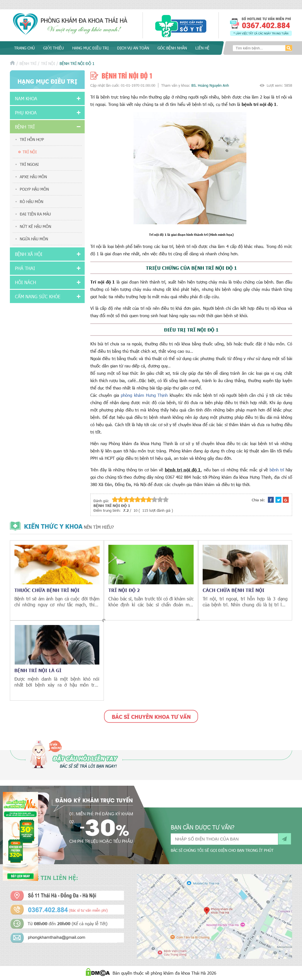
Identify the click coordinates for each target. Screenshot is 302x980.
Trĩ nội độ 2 (124, 590)
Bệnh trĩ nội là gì (38, 670)
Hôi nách (26, 282)
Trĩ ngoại (29, 164)
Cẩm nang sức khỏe (38, 296)
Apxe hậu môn (33, 177)
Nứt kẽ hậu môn (35, 226)
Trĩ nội (48, 63)
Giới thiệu (53, 48)
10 (166, 499)
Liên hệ (202, 48)
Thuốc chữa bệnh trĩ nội (47, 590)
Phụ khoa (26, 113)
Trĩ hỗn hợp (32, 139)
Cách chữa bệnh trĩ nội (234, 590)
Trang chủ (24, 48)
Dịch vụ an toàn (133, 48)
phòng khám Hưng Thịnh (144, 395)
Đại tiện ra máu (35, 214)
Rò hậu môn (31, 202)
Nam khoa (26, 98)
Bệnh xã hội (29, 254)
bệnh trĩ (277, 470)
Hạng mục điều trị (90, 48)
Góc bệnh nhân (172, 48)
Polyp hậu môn (34, 189)
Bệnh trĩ (28, 63)
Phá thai (25, 268)
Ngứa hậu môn (34, 239)
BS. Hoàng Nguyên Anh (210, 85)
